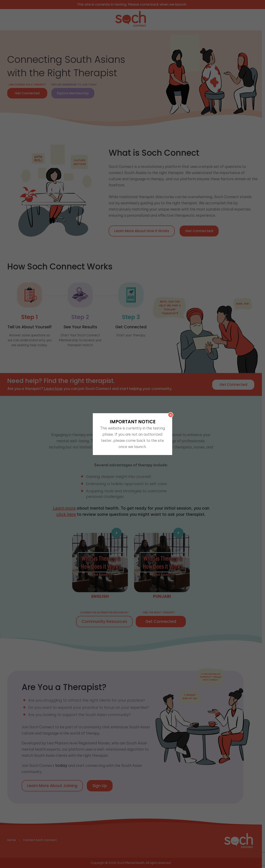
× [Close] (171, 415)
